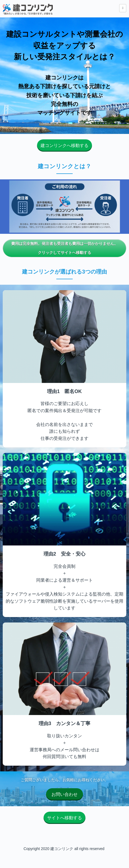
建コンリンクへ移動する (64, 145)
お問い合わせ (64, 794)
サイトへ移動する (64, 818)
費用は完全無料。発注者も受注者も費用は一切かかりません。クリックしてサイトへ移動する (64, 248)
